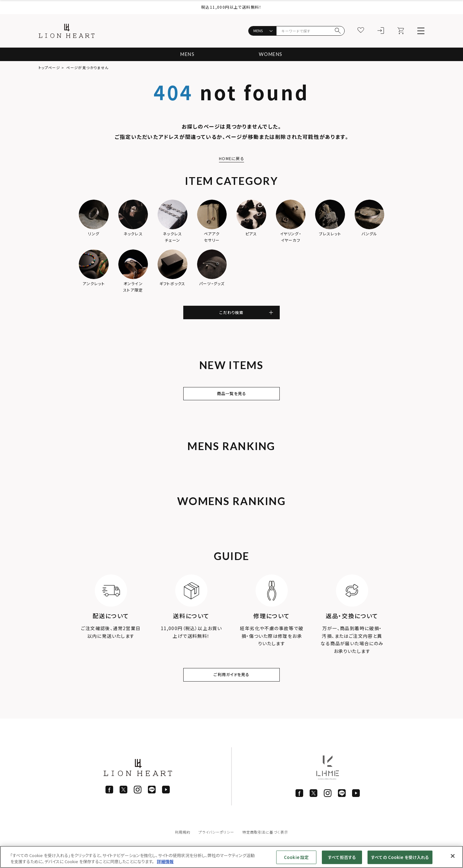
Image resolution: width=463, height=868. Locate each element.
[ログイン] (381, 31)
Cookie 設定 (296, 857)
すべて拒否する (342, 857)
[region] (232, 857)
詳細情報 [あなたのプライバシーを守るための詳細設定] (165, 861)
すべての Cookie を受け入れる (400, 857)
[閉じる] (453, 856)
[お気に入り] (361, 31)
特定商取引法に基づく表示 (268, 842)
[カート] (401, 31)
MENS (186, 54)
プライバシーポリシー (215, 842)
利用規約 (179, 842)
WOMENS (272, 54)
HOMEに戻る (232, 158)
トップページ (49, 68)
